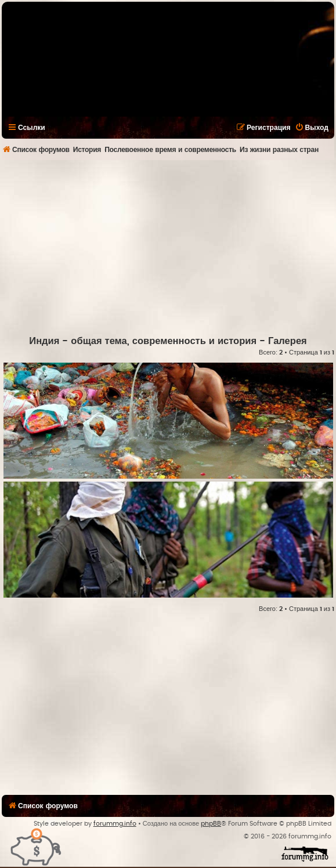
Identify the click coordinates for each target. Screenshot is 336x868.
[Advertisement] (169, 247)
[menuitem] (312, 128)
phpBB (211, 824)
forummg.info (115, 824)
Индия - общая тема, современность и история (143, 341)
